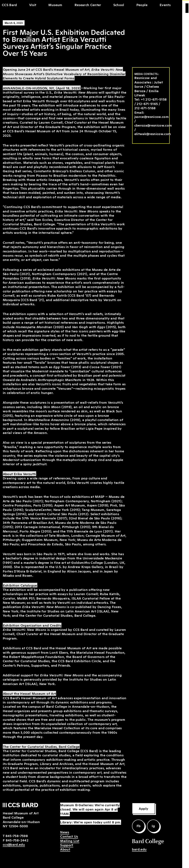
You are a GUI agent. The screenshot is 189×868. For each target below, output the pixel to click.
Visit (33, 5)
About (65, 849)
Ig (153, 826)
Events (165, 5)
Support (67, 845)
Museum (55, 5)
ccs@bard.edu (14, 844)
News (65, 832)
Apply (144, 808)
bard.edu (139, 849)
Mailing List (70, 841)
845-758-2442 (17, 840)
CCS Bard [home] (9, 5)
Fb (139, 826)
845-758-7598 (17, 836)
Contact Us (69, 836)
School (119, 5)
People (142, 5)
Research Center (88, 5)
